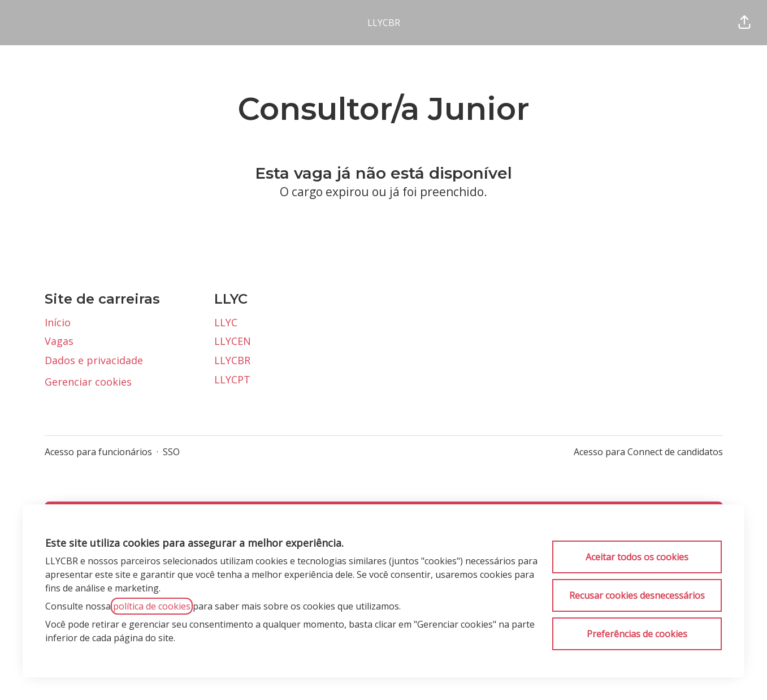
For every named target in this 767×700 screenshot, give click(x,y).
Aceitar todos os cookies (637, 557)
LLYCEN (233, 341)
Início (58, 322)
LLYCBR (384, 23)
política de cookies (152, 606)
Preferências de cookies (637, 634)
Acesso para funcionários (98, 452)
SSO (171, 452)
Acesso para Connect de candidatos (648, 452)
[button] (744, 23)
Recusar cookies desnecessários (637, 595)
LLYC (226, 322)
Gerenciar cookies (88, 382)
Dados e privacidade (94, 360)
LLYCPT (232, 379)
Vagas (59, 341)
